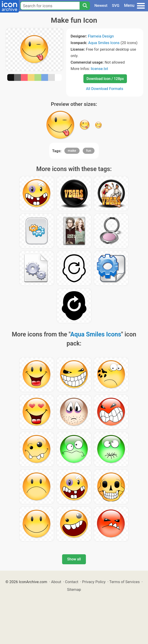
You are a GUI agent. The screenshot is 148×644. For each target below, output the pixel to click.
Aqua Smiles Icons (104, 43)
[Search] (85, 6)
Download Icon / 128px (105, 79)
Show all (74, 559)
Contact (72, 582)
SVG (116, 5)
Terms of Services (124, 582)
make (72, 151)
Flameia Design (101, 36)
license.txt (99, 69)
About (56, 582)
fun (89, 151)
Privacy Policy (94, 582)
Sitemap (74, 589)
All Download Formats (105, 89)
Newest (101, 5)
